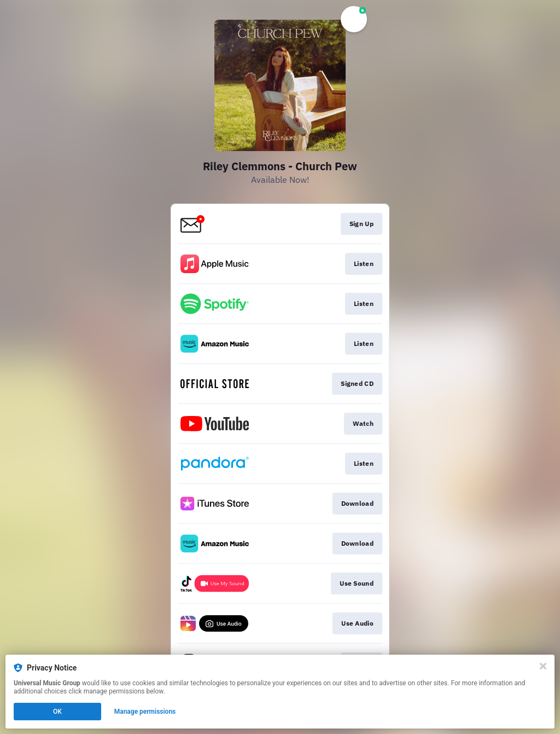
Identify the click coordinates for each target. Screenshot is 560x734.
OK (57, 712)
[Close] (543, 666)
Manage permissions (145, 712)
